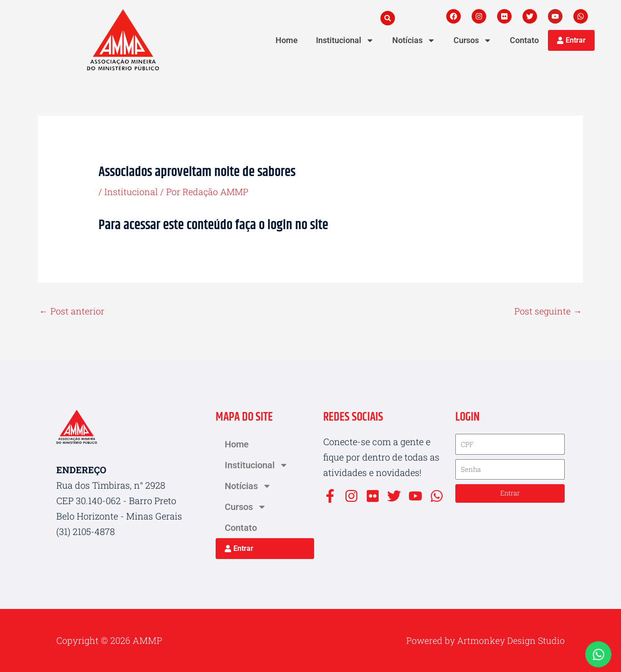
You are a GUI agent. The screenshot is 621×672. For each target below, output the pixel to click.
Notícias (414, 40)
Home (287, 40)
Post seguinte (548, 311)
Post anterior (72, 311)
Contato (524, 40)
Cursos (473, 40)
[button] (388, 18)
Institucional (345, 40)
